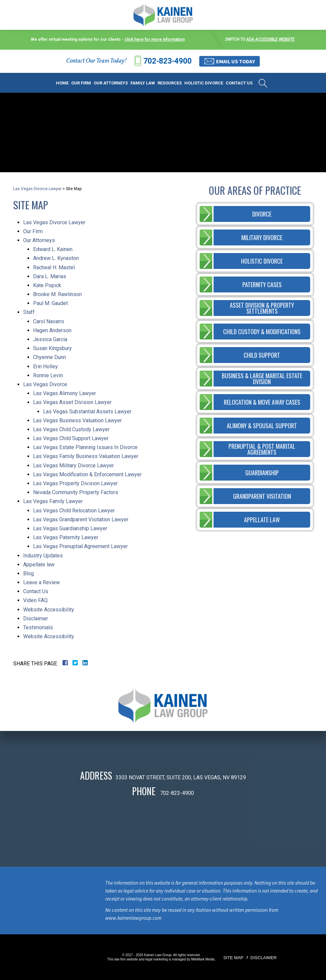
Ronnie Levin (48, 375)
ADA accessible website (270, 39)
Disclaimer (36, 619)
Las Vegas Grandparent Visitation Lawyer (81, 519)
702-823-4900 (167, 61)
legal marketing (157, 959)
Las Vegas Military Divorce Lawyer (73, 465)
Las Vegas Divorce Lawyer (37, 189)
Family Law (143, 83)
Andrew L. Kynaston (56, 258)
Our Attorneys (111, 83)
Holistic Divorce (204, 83)
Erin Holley (46, 366)
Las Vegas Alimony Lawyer (65, 393)
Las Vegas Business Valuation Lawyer (77, 420)
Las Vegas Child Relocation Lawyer (74, 511)
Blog (28, 573)
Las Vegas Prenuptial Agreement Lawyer (80, 546)
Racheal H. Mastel (54, 267)
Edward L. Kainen (53, 249)
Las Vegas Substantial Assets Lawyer (87, 412)
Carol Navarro (49, 321)
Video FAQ (35, 600)
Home (62, 83)
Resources (170, 83)
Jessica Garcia (50, 339)
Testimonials (38, 627)
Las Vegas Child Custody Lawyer (71, 429)
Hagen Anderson (52, 330)
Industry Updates (43, 556)
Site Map (233, 958)
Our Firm (81, 83)
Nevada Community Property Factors (76, 492)
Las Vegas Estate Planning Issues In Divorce (85, 447)
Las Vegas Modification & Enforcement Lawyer (87, 474)
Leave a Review (42, 582)
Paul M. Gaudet (50, 303)
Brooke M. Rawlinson (57, 294)
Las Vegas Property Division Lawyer (75, 483)
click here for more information (155, 39)
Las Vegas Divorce (45, 384)
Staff (29, 312)
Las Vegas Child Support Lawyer (71, 438)
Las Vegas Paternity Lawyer (66, 537)
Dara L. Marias (50, 276)
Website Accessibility (49, 610)
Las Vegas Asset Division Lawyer (72, 402)
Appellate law (39, 565)
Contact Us (239, 83)
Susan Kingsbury (52, 348)
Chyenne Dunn (49, 357)
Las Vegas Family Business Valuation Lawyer (86, 456)
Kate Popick (47, 285)
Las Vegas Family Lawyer (53, 501)
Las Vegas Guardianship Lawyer (70, 528)
